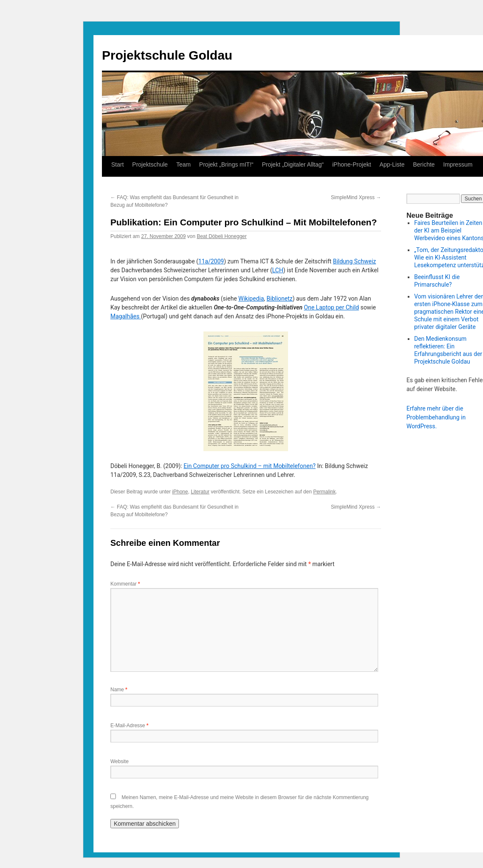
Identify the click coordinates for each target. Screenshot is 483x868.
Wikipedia (251, 298)
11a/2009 (211, 261)
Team (184, 164)
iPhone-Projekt (352, 164)
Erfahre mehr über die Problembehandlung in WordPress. (436, 417)
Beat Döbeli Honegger (222, 236)
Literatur (200, 492)
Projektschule (150, 164)
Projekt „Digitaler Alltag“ (293, 164)
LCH (277, 270)
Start (118, 164)
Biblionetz (279, 298)
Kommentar (125, 584)
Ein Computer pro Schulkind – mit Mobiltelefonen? (250, 466)
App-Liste (392, 164)
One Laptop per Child (332, 307)
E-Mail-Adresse (129, 726)
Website (119, 761)
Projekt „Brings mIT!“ (226, 164)
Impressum (458, 164)
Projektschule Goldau (167, 55)
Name (119, 690)
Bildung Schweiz (354, 261)
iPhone (180, 492)
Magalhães (126, 316)
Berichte (424, 164)
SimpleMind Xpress (356, 197)
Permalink (324, 492)
